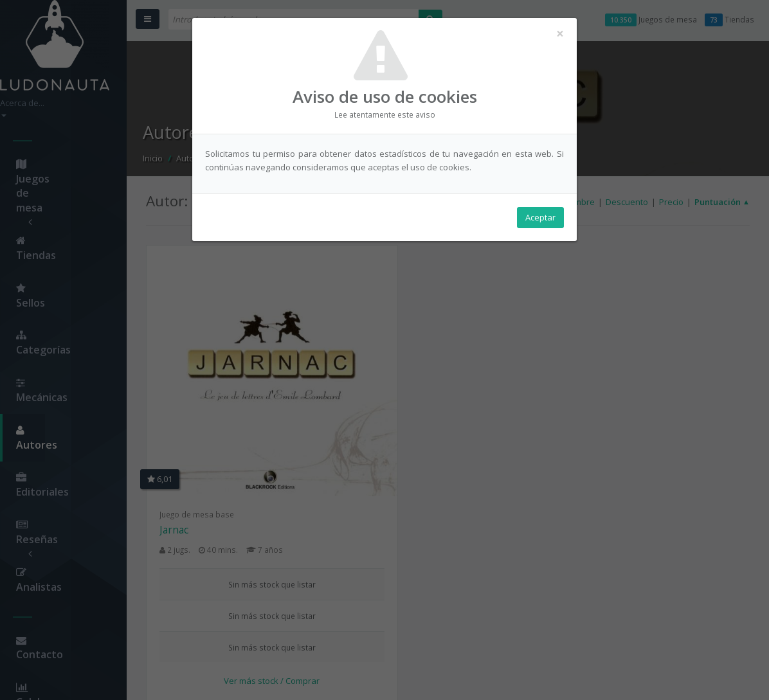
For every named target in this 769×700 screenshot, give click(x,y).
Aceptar (540, 219)
